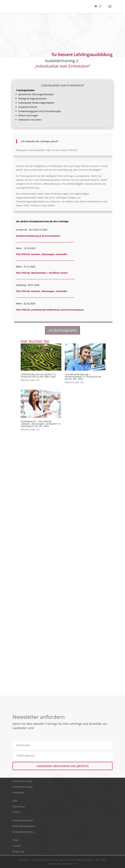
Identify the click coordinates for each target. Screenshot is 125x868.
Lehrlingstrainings (22, 781)
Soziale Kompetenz (23, 820)
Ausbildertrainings (23, 787)
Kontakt (17, 846)
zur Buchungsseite (62, 330)
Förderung (18, 851)
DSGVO (16, 812)
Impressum (19, 806)
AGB (15, 801)
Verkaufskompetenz (23, 832)
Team (16, 840)
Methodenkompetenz (24, 826)
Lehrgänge (18, 792)
